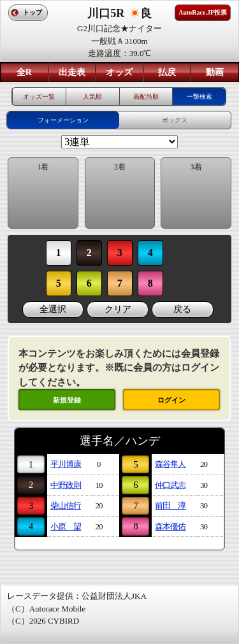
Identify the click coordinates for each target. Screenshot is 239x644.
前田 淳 (170, 505)
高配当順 (146, 97)
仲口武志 (170, 485)
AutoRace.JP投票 (203, 12)
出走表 (72, 72)
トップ (33, 12)
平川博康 (66, 464)
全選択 (53, 309)
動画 (215, 72)
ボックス (175, 120)
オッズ (119, 72)
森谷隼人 (170, 464)
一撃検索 (199, 97)
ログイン (171, 400)
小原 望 (66, 526)
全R (24, 72)
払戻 (167, 72)
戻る (182, 309)
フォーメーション (63, 120)
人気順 (92, 97)
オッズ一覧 (39, 97)
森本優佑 (170, 526)
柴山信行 (66, 505)
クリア (118, 309)
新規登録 (67, 400)
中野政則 (66, 485)
